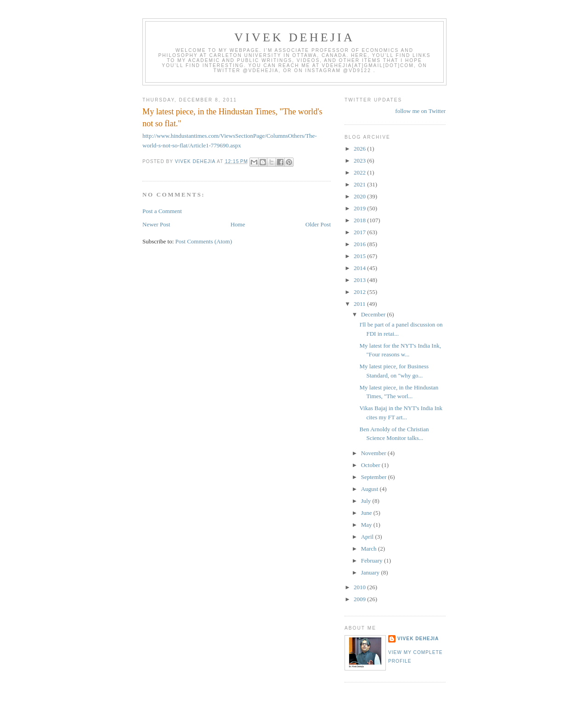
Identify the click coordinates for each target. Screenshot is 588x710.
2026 (360, 149)
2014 (360, 268)
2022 (360, 172)
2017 (360, 232)
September (375, 477)
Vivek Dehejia (418, 639)
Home (238, 224)
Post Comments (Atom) (204, 241)
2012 (360, 292)
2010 (360, 587)
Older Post (318, 224)
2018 (360, 220)
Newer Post (156, 224)
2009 (360, 599)
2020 (360, 196)
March (370, 549)
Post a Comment (162, 211)
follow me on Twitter (420, 111)
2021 (360, 184)
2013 (360, 280)
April (368, 537)
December (374, 314)
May (367, 525)
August (370, 489)
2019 (360, 208)
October (371, 465)
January (371, 572)
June (367, 513)
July (367, 501)
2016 (360, 244)
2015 (360, 256)
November (374, 453)
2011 (360, 304)
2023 (360, 161)
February (373, 561)
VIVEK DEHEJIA (294, 37)
